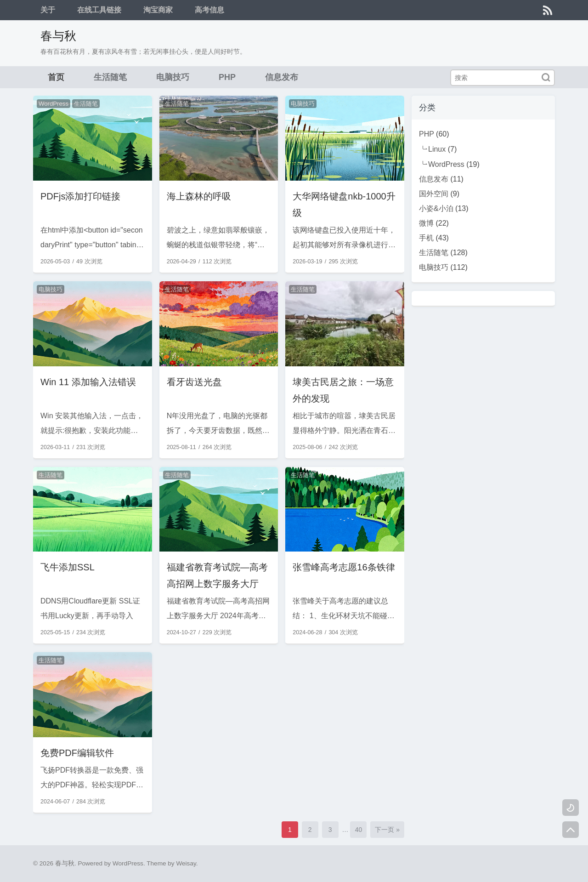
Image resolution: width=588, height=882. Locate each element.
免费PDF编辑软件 (77, 753)
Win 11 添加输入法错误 (88, 382)
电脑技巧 (173, 77)
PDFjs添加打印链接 (80, 196)
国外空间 (434, 194)
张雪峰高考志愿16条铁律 (344, 567)
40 (359, 830)
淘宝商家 (158, 10)
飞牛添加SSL (68, 567)
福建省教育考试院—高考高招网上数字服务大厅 (217, 575)
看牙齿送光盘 (194, 382)
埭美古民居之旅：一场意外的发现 (343, 390)
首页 (56, 77)
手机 (426, 238)
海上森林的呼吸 (199, 196)
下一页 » (387, 830)
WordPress (54, 104)
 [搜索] (546, 77)
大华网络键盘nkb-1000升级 (344, 205)
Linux (437, 149)
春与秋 (58, 36)
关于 (48, 10)
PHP (227, 77)
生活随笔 (110, 77)
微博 (426, 223)
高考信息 (209, 10)
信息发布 (282, 77)
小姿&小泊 (436, 208)
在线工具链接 (99, 10)
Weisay (186, 863)
